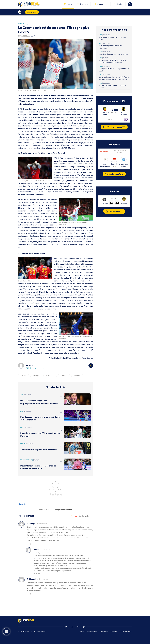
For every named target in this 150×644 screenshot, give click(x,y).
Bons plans (115, 632)
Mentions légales (92, 632)
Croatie (24, 376)
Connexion (23, 504)
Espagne (36, 376)
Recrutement (104, 632)
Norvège (64, 376)
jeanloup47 (50, 553)
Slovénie (77, 376)
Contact (81, 632)
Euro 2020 (50, 376)
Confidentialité (126, 632)
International (32, 12)
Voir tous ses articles (35, 368)
